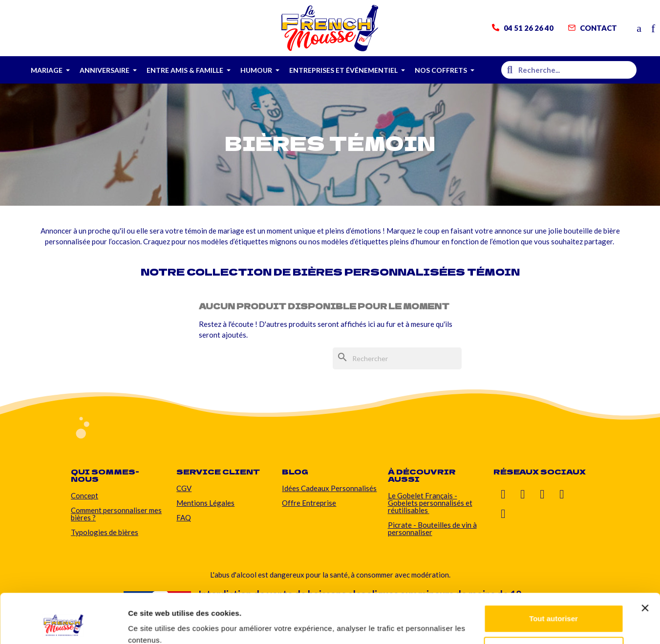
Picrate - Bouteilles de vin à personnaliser (432, 528)
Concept (85, 495)
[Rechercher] (397, 358)
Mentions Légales (205, 503)
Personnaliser (554, 608)
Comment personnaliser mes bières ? (116, 514)
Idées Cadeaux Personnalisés (329, 488)
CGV (184, 488)
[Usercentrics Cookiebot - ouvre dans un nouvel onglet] (63, 625)
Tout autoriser (554, 576)
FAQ (184, 517)
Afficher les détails (161, 625)
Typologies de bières (105, 532)
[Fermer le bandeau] (645, 566)
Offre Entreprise (309, 503)
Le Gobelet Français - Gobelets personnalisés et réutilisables (430, 503)
